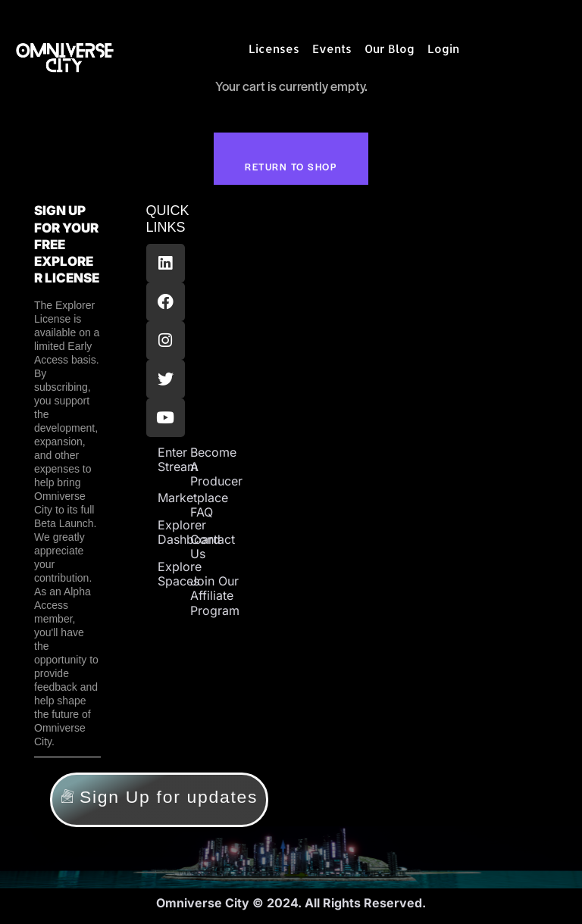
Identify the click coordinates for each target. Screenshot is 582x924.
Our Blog (390, 49)
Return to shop (291, 167)
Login (443, 49)
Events (332, 49)
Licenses (274, 49)
